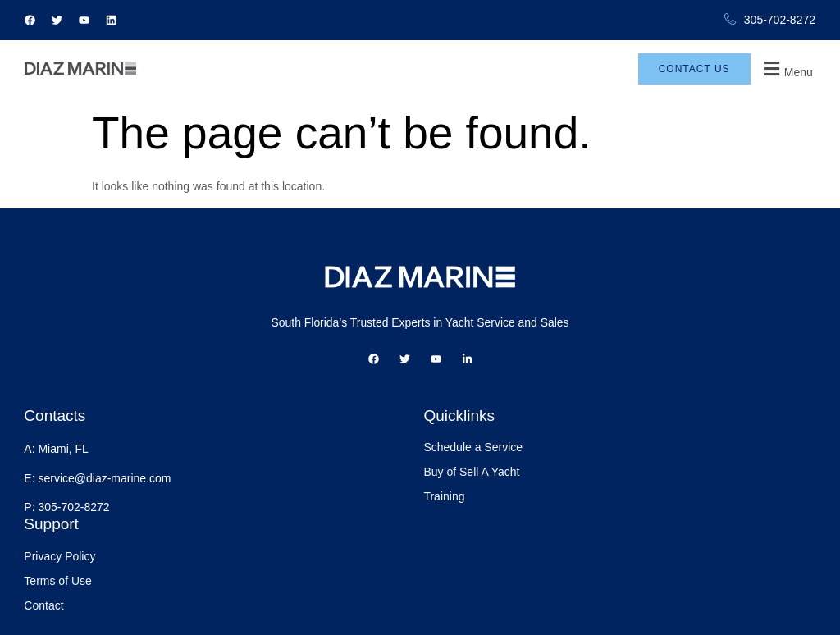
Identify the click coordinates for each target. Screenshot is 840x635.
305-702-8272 (770, 20)
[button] (788, 78)
